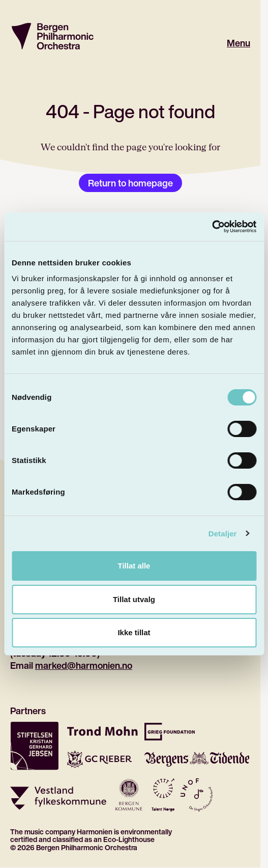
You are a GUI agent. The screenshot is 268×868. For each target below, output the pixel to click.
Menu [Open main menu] (239, 43)
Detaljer (223, 534)
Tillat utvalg (134, 599)
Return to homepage (130, 183)
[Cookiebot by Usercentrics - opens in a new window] (212, 227)
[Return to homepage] (53, 36)
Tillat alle (134, 566)
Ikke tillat (134, 632)
